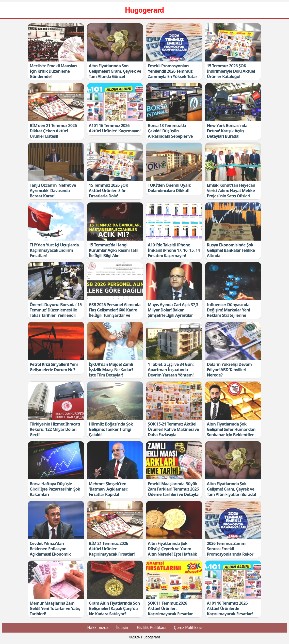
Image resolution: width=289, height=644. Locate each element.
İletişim (123, 628)
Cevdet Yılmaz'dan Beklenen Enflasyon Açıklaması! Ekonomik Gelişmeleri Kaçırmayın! (52, 551)
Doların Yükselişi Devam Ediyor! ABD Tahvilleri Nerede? (229, 370)
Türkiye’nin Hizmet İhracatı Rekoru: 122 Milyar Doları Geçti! (55, 429)
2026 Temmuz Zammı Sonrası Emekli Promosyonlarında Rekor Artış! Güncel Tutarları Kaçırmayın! (230, 554)
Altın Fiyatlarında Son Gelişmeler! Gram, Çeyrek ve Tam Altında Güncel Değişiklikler (115, 74)
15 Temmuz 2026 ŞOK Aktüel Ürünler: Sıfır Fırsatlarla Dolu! (109, 191)
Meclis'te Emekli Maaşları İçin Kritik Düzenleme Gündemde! (53, 71)
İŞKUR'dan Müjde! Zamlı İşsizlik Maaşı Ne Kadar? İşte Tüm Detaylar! (111, 370)
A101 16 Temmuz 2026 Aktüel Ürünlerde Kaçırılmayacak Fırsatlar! (230, 608)
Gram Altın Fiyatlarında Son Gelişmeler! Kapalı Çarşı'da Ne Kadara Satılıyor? (114, 608)
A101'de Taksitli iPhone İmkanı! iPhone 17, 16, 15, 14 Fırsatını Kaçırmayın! (174, 250)
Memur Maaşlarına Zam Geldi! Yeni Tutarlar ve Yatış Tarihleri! (55, 608)
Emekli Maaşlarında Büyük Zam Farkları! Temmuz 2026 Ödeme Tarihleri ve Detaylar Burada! (174, 492)
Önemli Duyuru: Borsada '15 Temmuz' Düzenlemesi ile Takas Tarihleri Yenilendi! (56, 310)
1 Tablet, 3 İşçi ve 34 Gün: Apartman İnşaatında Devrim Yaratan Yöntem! (171, 370)
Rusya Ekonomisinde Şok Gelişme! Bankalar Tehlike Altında (231, 250)
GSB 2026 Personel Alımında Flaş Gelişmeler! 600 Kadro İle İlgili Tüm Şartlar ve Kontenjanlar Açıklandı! (115, 312)
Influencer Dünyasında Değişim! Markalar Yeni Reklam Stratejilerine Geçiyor (229, 312)
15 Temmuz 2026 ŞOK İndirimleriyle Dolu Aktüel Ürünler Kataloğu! (231, 71)
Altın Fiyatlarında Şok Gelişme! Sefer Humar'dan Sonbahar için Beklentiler (231, 429)
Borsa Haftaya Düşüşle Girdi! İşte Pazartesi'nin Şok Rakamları (55, 489)
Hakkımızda (98, 628)
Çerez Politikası (188, 628)
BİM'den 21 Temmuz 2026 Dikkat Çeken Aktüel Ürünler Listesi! (53, 131)
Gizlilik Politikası (151, 628)
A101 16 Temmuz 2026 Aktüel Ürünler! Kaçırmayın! (115, 128)
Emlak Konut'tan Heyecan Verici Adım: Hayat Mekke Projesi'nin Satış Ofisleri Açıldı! (231, 193)
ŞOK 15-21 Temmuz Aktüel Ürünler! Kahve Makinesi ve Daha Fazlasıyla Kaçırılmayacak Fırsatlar (173, 432)
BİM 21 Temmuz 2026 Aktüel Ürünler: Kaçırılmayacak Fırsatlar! (112, 549)
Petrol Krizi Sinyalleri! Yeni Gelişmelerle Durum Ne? (54, 367)
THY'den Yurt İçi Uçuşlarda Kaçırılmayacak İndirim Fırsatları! (54, 250)
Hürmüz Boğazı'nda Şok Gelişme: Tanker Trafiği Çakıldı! (111, 429)
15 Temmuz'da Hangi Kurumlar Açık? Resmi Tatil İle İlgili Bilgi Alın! (114, 250)
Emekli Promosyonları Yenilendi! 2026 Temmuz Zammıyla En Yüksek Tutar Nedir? (172, 74)
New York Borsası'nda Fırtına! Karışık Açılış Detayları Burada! (227, 131)
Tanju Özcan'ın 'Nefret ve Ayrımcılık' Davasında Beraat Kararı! (53, 191)
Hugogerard (150, 637)
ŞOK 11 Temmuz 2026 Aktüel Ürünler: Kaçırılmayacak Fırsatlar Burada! (170, 611)
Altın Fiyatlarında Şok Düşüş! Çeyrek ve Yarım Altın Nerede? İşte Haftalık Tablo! (172, 551)
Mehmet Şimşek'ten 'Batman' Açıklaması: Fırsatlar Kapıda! (108, 489)
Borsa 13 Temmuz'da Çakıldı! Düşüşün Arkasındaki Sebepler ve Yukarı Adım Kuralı (170, 133)
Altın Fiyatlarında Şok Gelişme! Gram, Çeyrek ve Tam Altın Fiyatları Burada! (231, 489)
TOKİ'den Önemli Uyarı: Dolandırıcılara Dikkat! (170, 188)
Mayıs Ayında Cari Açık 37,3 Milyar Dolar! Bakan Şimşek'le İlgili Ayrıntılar (173, 310)
